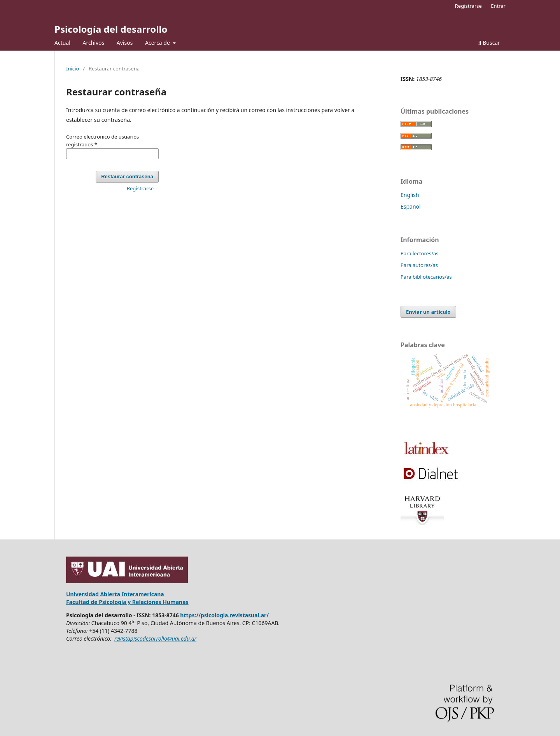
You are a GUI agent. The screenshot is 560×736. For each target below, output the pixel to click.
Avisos (125, 43)
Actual (62, 43)
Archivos (93, 43)
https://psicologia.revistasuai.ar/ (224, 615)
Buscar (489, 43)
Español (411, 206)
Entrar (498, 6)
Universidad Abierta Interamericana (116, 594)
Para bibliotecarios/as (426, 277)
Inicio (73, 69)
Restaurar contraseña (127, 177)
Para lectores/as (420, 253)
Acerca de (158, 43)
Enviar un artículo (428, 312)
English (410, 195)
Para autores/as (419, 265)
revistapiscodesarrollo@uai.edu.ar (155, 639)
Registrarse (468, 6)
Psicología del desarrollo (111, 29)
